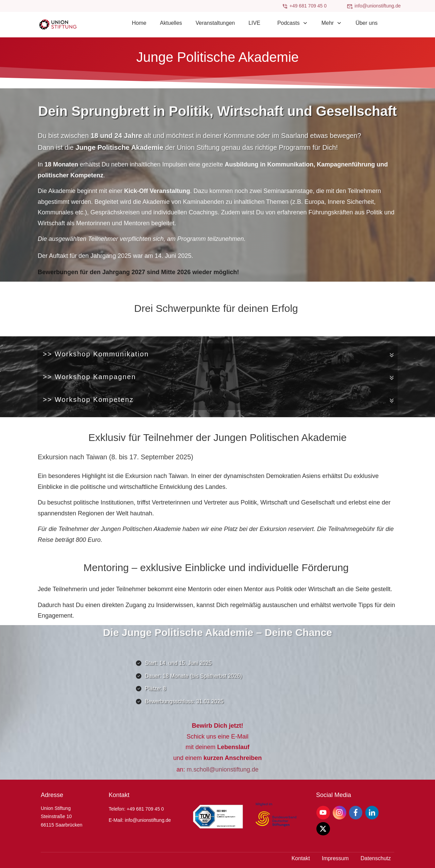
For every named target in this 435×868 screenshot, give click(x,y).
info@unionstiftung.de (378, 6)
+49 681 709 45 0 (308, 6)
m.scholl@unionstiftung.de (222, 769)
